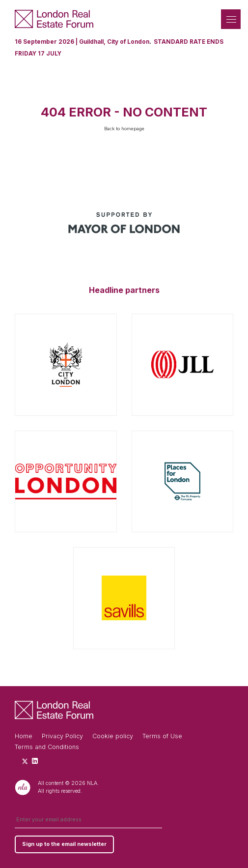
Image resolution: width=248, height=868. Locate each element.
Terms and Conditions (47, 747)
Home (24, 736)
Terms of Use (162, 736)
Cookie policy (113, 736)
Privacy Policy (62, 736)
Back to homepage (124, 129)
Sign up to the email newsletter (64, 844)
